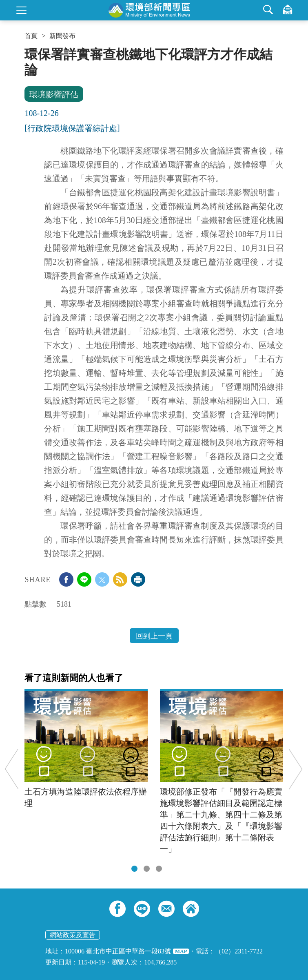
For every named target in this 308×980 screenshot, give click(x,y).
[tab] (134, 869)
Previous (12, 769)
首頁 (31, 36)
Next (296, 769)
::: (27, 50)
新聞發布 (62, 36)
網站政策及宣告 (73, 935)
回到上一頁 (154, 636)
